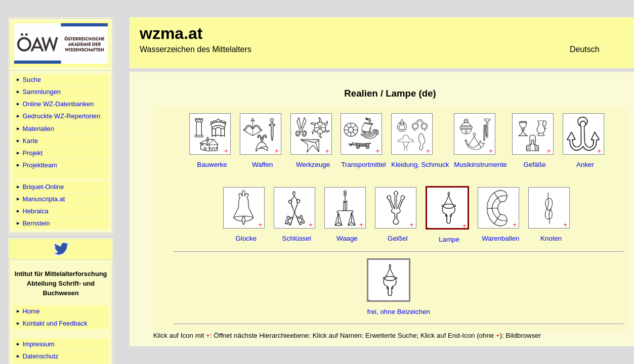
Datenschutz (37, 356)
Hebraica (32, 211)
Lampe (449, 239)
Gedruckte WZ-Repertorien (57, 116)
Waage (347, 238)
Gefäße (534, 165)
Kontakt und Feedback (51, 323)
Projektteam (36, 165)
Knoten (551, 238)
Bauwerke (212, 165)
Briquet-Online (39, 187)
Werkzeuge (313, 165)
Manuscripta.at (40, 199)
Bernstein (32, 223)
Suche (28, 80)
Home (27, 311)
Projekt (29, 153)
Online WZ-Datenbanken (54, 104)
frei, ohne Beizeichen (398, 312)
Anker (585, 165)
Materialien (34, 129)
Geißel (397, 238)
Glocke (246, 238)
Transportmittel (363, 165)
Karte (26, 141)
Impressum (35, 344)
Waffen (263, 165)
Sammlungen (38, 92)
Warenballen (500, 238)
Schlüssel (297, 238)
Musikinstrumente (480, 165)
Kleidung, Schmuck (420, 165)
